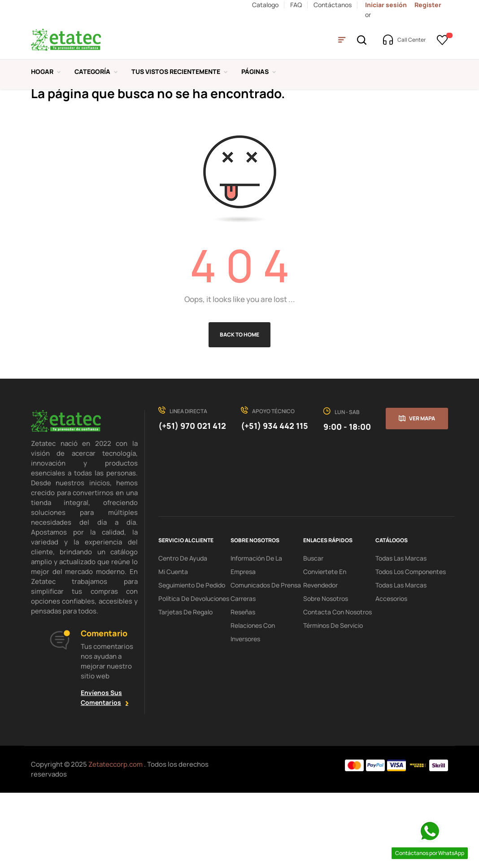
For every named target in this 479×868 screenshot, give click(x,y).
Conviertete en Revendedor (325, 652)
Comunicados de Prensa (266, 659)
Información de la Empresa (256, 639)
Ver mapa (422, 493)
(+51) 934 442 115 (274, 500)
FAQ (296, 5)
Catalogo (265, 5)
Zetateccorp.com (116, 839)
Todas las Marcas (401, 632)
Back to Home (239, 409)
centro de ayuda (183, 632)
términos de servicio (333, 699)
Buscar (313, 632)
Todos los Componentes (411, 646)
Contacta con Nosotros (337, 686)
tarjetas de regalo (185, 686)
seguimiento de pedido (192, 659)
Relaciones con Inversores (253, 706)
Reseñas (243, 686)
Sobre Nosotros (326, 672)
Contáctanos (333, 5)
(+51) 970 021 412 (192, 500)
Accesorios (391, 672)
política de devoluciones (194, 672)
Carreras (243, 672)
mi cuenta (173, 646)
